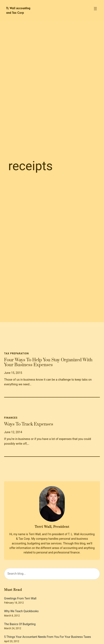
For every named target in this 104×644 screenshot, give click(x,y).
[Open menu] (95, 9)
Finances (11, 418)
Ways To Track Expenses (29, 424)
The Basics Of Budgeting (20, 624)
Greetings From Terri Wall (20, 599)
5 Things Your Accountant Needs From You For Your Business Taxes (48, 637)
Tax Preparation (16, 354)
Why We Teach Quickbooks (21, 611)
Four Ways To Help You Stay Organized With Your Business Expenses (48, 363)
